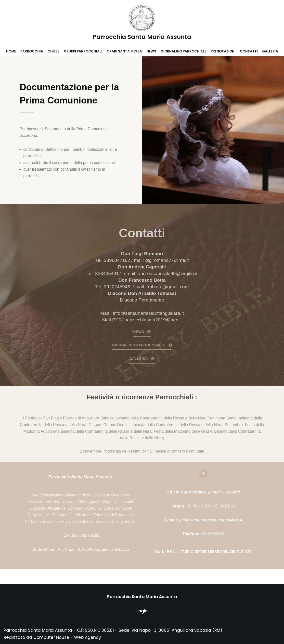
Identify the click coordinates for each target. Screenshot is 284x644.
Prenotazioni (223, 51)
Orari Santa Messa (124, 51)
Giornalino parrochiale (183, 51)
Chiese (53, 51)
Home (11, 51)
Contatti (249, 51)
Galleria (270, 51)
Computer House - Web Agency (67, 637)
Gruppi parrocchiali (83, 51)
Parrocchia (32, 51)
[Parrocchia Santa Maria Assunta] (142, 23)
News (151, 51)
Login (142, 611)
